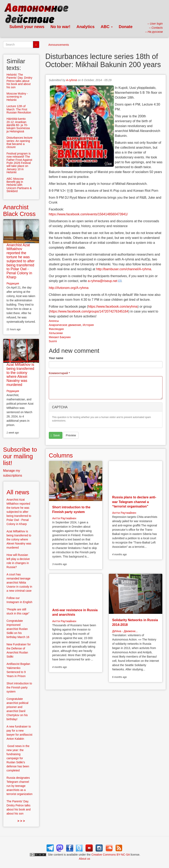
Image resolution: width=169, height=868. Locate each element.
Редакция (13, 283)
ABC (107, 27)
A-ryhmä (71, 80)
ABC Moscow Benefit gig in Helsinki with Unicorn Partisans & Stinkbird (19, 185)
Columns (61, 455)
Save (55, 435)
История (88, 325)
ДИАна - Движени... (125, 631)
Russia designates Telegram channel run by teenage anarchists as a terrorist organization (20, 786)
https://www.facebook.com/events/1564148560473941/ (88, 214)
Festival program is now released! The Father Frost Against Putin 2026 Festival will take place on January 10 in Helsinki (19, 163)
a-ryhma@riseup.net (103, 281)
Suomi (53, 341)
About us (84, 859)
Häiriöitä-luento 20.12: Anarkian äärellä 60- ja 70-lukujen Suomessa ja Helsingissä (18, 125)
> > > (21, 821)
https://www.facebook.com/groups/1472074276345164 (89, 311)
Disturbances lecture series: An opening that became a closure (20, 142)
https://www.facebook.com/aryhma (113, 307)
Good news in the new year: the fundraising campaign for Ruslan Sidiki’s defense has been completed (18, 758)
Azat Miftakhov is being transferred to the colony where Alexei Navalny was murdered (20, 375)
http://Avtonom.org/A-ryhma (69, 288)
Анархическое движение (65, 325)
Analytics (86, 27)
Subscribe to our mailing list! (20, 456)
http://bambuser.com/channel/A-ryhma (124, 269)
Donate (126, 27)
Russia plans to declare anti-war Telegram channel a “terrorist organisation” (134, 502)
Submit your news (27, 27)
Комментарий (59, 373)
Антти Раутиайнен (64, 518)
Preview (71, 435)
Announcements (59, 45)
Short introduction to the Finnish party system (19, 687)
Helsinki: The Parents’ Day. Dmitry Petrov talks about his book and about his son (19, 81)
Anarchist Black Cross (19, 210)
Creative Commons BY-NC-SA (111, 855)
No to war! (60, 27)
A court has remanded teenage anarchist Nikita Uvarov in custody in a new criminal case (19, 583)
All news (18, 492)
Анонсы (54, 321)
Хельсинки (56, 333)
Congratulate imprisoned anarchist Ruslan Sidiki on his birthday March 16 (18, 629)
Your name (56, 358)
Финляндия (56, 329)
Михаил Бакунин (60, 337)
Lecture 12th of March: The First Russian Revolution (19, 109)
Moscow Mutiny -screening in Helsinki (17, 97)
